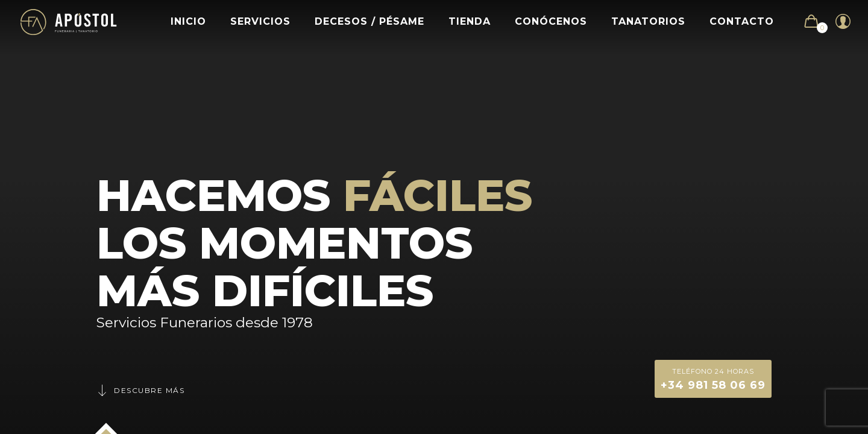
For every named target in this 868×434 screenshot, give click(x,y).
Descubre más (140, 390)
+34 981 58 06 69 (713, 378)
